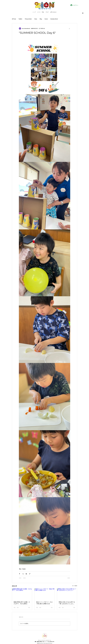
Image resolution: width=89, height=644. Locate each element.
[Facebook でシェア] (20, 574)
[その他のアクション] (69, 28)
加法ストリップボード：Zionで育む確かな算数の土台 (44, 603)
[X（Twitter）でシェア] (23, 574)
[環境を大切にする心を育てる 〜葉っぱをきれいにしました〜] (67, 594)
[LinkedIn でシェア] (26, 574)
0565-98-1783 (52, 642)
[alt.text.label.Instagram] (83, 13)
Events (46, 19)
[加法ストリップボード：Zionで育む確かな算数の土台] (44, 594)
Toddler (20, 19)
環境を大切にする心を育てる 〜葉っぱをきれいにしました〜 (67, 603)
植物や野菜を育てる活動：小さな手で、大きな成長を (22, 603)
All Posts (14, 19)
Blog (41, 19)
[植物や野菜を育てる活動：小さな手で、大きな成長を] (22, 594)
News (36, 19)
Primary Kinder (28, 19)
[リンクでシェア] (30, 574)
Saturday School (54, 19)
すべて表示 (75, 586)
